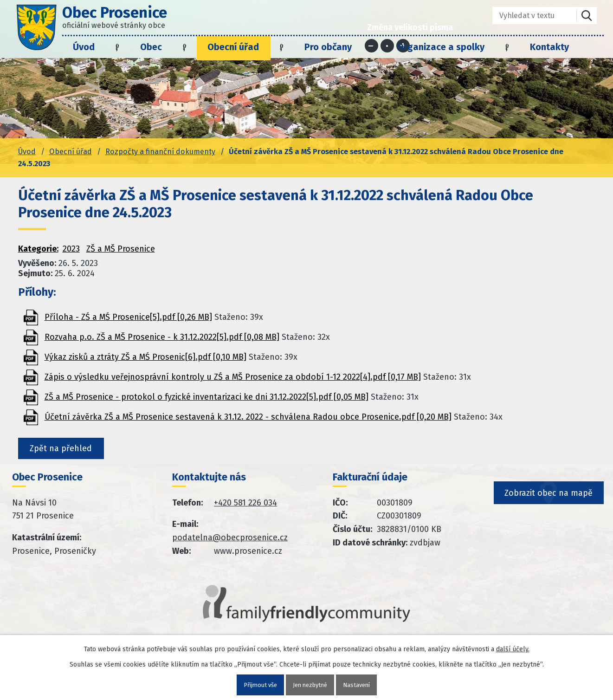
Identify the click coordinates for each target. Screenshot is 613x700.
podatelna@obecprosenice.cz (230, 541)
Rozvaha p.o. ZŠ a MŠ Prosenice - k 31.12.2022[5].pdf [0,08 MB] (162, 337)
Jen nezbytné (310, 684)
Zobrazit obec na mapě (550, 512)
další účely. (513, 648)
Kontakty (549, 47)
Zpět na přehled (65, 450)
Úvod (84, 47)
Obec (151, 47)
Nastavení (360, 684)
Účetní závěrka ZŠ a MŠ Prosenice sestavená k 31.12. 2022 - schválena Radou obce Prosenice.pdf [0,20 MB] (248, 417)
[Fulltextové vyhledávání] (528, 16)
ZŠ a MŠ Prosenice (121, 249)
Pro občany (328, 47)
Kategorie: (38, 249)
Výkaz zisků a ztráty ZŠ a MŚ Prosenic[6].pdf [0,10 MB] (145, 357)
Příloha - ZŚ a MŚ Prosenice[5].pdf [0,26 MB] (128, 317)
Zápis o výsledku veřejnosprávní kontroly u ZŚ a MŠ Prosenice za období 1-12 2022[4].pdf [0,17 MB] (233, 377)
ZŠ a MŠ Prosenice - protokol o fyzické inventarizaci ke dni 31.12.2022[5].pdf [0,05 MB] (206, 397)
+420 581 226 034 (245, 506)
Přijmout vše (257, 684)
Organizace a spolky (441, 47)
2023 (71, 249)
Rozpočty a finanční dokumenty (160, 152)
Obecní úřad (233, 47)
